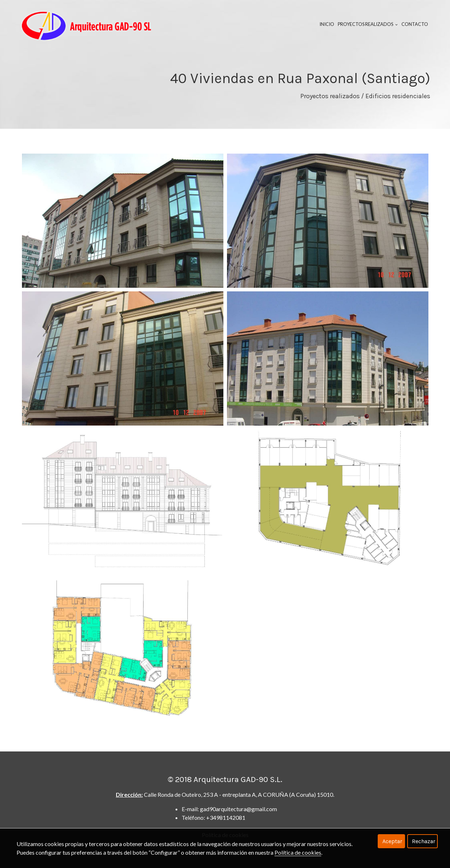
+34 (226, 817)
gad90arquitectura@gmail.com (238, 809)
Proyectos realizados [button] (368, 24)
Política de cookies (298, 852)
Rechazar (424, 841)
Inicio (327, 24)
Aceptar (392, 841)
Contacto (415, 24)
